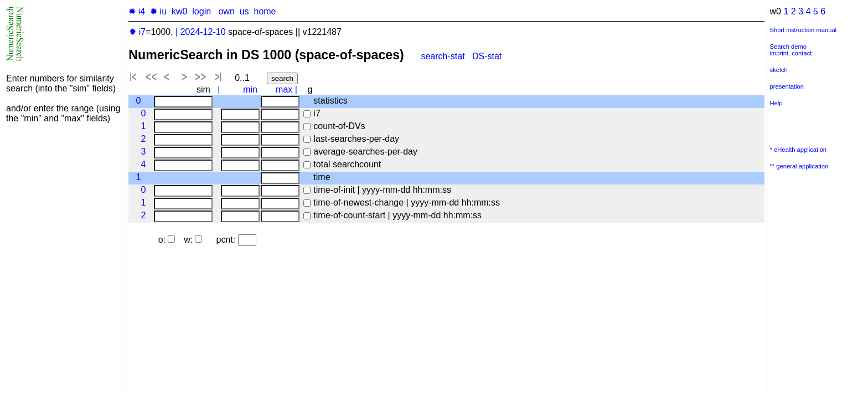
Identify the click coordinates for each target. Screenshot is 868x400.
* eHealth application (798, 150)
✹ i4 (137, 11)
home (265, 11)
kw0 (179, 11)
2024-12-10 (203, 32)
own (226, 11)
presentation (787, 86)
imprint (779, 53)
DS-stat (488, 56)
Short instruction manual (803, 30)
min (250, 89)
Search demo (788, 47)
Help (776, 103)
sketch (778, 70)
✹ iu (158, 11)
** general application (799, 166)
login (201, 11)
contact (802, 53)
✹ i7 (137, 32)
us (244, 11)
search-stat (443, 56)
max (284, 89)
